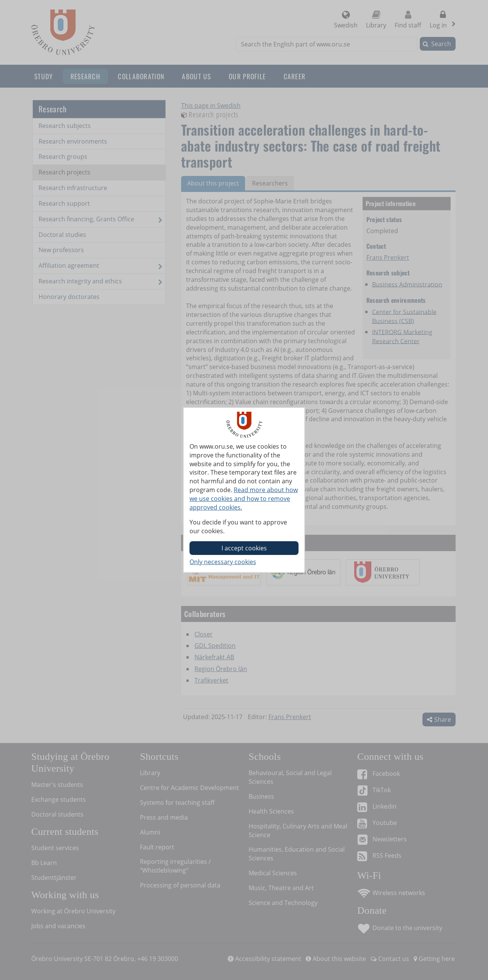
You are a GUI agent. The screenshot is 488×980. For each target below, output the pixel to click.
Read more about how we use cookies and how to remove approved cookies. (244, 499)
